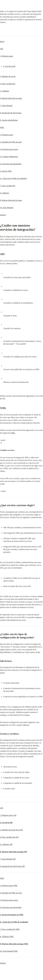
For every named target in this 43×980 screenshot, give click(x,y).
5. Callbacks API (6, 844)
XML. (13, 433)
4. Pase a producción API (9, 837)
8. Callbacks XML (7, 937)
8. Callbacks (5, 193)
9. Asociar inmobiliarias (9, 120)
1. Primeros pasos (6, 56)
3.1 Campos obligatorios (9, 157)
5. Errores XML (6, 171)
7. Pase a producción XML (10, 929)
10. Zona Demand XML (9, 951)
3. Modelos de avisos (8, 76)
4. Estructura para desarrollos (11, 164)
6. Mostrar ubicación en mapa (11, 98)
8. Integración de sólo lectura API (12, 866)
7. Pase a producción (8, 186)
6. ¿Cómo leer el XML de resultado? (13, 178)
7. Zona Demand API (8, 859)
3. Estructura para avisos (9, 149)
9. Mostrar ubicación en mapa (11, 200)
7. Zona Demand (6, 106)
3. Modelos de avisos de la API (11, 830)
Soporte (3, 215)
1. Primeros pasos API (8, 815)
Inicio (2, 41)
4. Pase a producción (8, 84)
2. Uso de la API (9, 66)
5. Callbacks (5, 91)
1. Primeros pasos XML (9, 886)
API (1, 49)
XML (2, 127)
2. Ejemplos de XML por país (11, 142)
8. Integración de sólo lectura (11, 113)
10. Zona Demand (7, 208)
